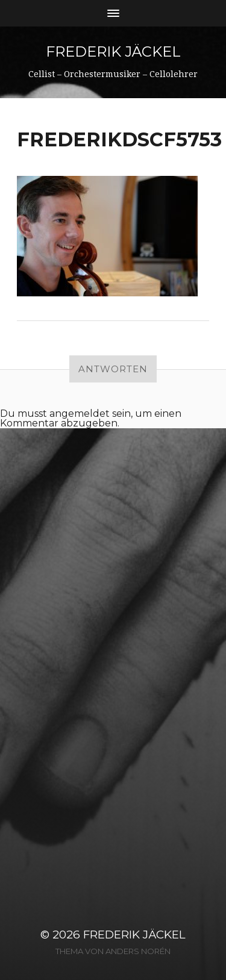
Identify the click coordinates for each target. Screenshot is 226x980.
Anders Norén (138, 951)
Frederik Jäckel (113, 51)
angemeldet (80, 414)
